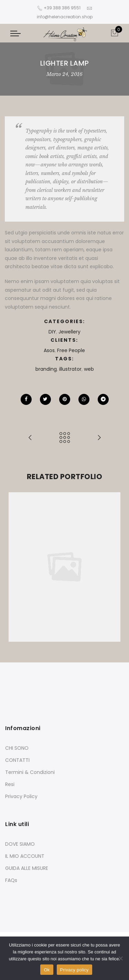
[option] (64, 567)
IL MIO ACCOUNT (25, 856)
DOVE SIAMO (20, 844)
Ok (47, 970)
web (89, 369)
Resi (10, 784)
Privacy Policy (21, 796)
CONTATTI (17, 760)
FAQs (11, 880)
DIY (52, 332)
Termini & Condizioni (30, 772)
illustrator (70, 369)
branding (46, 369)
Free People (71, 350)
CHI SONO (17, 748)
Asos (49, 350)
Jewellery (69, 332)
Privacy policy (74, 970)
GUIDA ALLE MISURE (27, 868)
